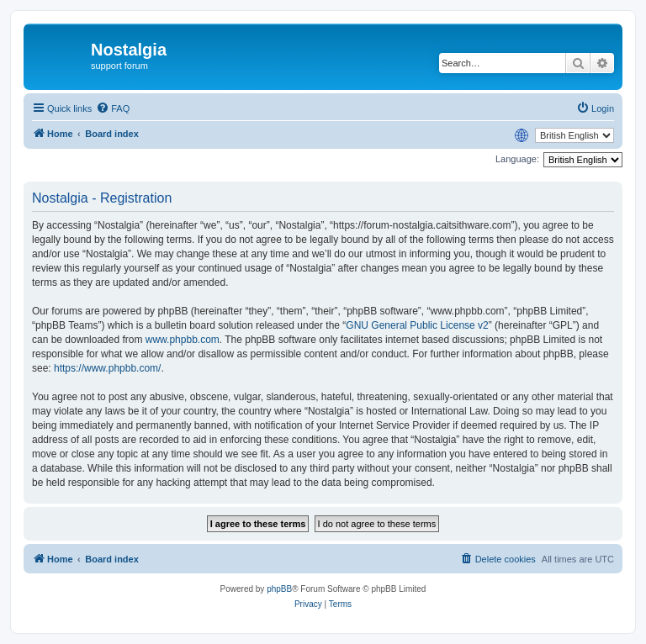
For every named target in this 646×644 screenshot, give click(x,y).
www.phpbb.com (183, 340)
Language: (517, 159)
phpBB (279, 589)
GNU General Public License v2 (417, 325)
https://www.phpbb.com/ (107, 368)
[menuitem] (113, 108)
